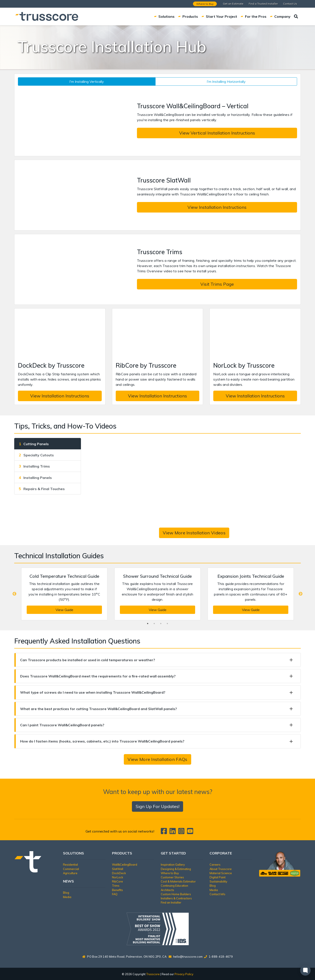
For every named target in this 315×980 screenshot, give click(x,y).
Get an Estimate (233, 4)
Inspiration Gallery (173, 865)
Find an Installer (171, 902)
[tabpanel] (64, 594)
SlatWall (118, 869)
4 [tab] (167, 624)
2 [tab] (154, 624)
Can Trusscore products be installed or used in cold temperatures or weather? (88, 660)
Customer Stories (172, 877)
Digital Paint (218, 877)
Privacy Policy (184, 974)
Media (67, 897)
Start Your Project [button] (219, 16)
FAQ (115, 894)
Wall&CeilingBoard (125, 865)
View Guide (64, 610)
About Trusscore (221, 869)
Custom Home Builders (176, 894)
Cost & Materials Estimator (178, 881)
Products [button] (188, 16)
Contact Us (290, 4)
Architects (167, 890)
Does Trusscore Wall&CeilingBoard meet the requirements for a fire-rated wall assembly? (98, 676)
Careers (215, 865)
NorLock (118, 877)
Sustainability (218, 881)
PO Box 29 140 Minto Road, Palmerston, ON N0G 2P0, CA (124, 957)
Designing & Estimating (176, 869)
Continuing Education (174, 886)
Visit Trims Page (217, 284)
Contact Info (217, 894)
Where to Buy (205, 4)
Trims (116, 886)
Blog (66, 893)
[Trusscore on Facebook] (165, 832)
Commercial (71, 869)
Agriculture (70, 873)
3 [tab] (161, 624)
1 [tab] (148, 624)
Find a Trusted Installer (263, 4)
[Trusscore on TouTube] (190, 832)
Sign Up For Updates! (157, 806)
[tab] (48, 444)
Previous (14, 594)
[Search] (296, 16)
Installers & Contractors (176, 898)
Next (301, 594)
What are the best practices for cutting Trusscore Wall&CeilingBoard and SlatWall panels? (99, 709)
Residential (70, 865)
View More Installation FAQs (157, 759)
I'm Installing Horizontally (226, 81)
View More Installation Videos (194, 533)
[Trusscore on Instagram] (182, 832)
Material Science (221, 873)
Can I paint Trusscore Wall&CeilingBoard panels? (62, 725)
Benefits (117, 890)
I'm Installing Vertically (87, 81)
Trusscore (153, 974)
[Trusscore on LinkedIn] (173, 832)
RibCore (117, 881)
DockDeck (119, 873)
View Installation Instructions (217, 207)
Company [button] (280, 16)
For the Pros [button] (254, 16)
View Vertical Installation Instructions (217, 133)
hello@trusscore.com (188, 957)
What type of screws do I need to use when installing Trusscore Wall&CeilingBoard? (93, 692)
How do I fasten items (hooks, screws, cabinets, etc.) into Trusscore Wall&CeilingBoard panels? (102, 741)
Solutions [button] (164, 16)
